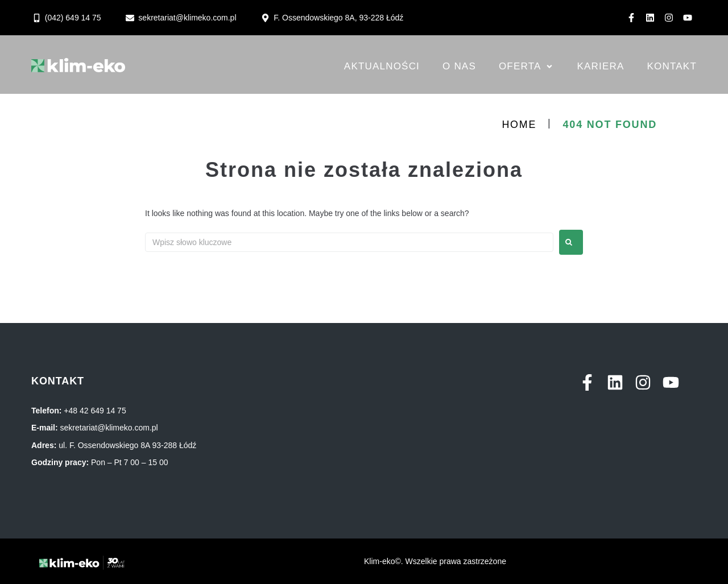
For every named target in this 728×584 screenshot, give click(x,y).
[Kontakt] (672, 67)
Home (519, 125)
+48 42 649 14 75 (95, 411)
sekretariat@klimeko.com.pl (109, 428)
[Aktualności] (382, 67)
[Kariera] (601, 67)
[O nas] (459, 67)
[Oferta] (527, 67)
